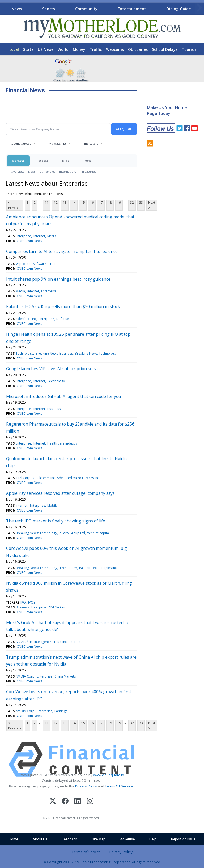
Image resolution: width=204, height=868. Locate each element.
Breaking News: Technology (96, 353)
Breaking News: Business (54, 353)
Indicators (91, 144)
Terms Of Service (119, 786)
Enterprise (23, 236)
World (63, 49)
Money (79, 49)
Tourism (190, 49)
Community (86, 9)
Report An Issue (183, 839)
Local (14, 49)
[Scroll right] (199, 8)
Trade (53, 264)
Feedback (70, 839)
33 (141, 203)
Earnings (61, 711)
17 (101, 203)
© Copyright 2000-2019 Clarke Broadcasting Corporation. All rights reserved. (102, 862)
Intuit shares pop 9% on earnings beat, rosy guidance (58, 279)
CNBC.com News (29, 241)
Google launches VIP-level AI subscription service (54, 369)
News (17, 9)
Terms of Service (86, 852)
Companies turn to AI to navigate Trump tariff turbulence (62, 251)
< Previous (15, 205)
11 (47, 203)
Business (54, 409)
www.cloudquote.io (109, 775)
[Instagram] (90, 802)
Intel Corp (23, 478)
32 (132, 203)
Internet (39, 236)
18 (110, 203)
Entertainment (132, 9)
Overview (17, 171)
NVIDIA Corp (58, 607)
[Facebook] (65, 802)
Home (13, 839)
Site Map (99, 839)
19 (119, 203)
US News (46, 49)
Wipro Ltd (23, 264)
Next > (152, 205)
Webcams (115, 49)
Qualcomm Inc (44, 478)
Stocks (43, 161)
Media (52, 236)
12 (56, 203)
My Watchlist (58, 144)
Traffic (96, 49)
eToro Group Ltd (72, 533)
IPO (23, 602)
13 (65, 203)
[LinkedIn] (78, 802)
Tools (87, 161)
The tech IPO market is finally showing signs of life (56, 521)
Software (40, 264)
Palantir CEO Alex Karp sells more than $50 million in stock (63, 306)
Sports (49, 9)
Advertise (127, 839)
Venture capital (98, 533)
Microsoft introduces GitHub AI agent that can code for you (63, 396)
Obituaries (138, 49)
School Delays (165, 49)
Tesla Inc (60, 642)
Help (153, 839)
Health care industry (62, 443)
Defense (63, 319)
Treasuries (89, 171)
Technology (24, 353)
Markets (18, 161)
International (68, 171)
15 (83, 203)
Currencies (47, 171)
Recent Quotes (20, 144)
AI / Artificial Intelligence (33, 642)
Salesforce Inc (26, 319)
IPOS (32, 602)
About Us (40, 839)
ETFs (66, 161)
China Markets (65, 676)
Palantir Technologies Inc (98, 568)
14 (74, 203)
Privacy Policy (86, 786)
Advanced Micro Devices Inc (78, 478)
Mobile (52, 506)
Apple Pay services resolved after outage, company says (60, 493)
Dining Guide (179, 9)
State (28, 49)
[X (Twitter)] (53, 802)
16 (92, 203)
